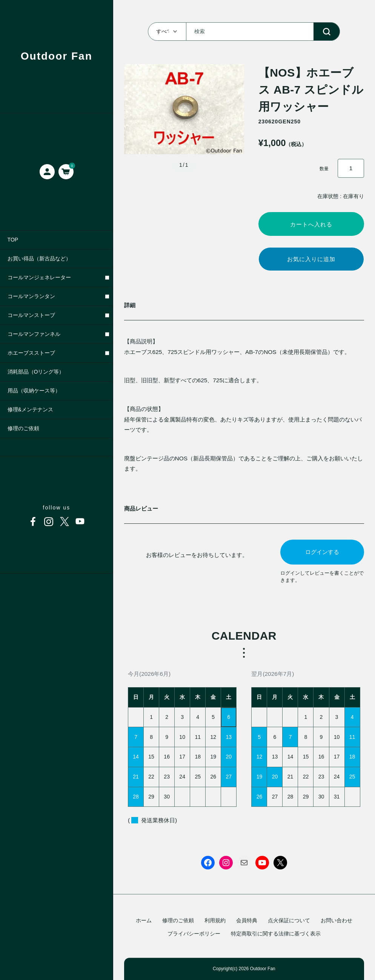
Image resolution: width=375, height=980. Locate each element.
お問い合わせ (337, 920)
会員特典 (247, 920)
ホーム (144, 920)
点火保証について (289, 920)
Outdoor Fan (57, 56)
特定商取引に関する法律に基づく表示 (276, 934)
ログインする (322, 554)
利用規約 (215, 920)
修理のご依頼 (178, 920)
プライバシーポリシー (194, 934)
